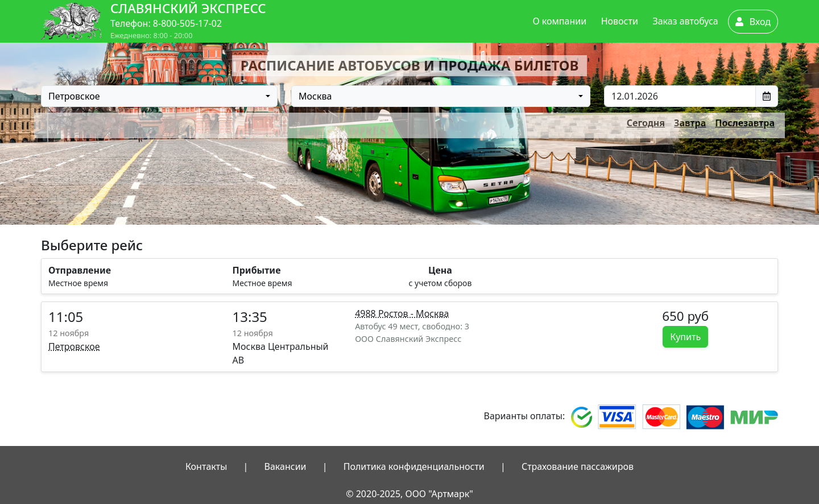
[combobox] (159, 96)
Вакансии (286, 466)
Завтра (690, 123)
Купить (685, 337)
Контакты (206, 466)
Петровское (74, 346)
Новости (620, 21)
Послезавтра (745, 123)
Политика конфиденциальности (414, 466)
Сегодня (646, 123)
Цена (440, 270)
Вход (753, 22)
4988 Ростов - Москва (402, 313)
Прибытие (257, 270)
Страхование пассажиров (578, 466)
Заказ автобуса (685, 21)
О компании (560, 21)
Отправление (80, 270)
